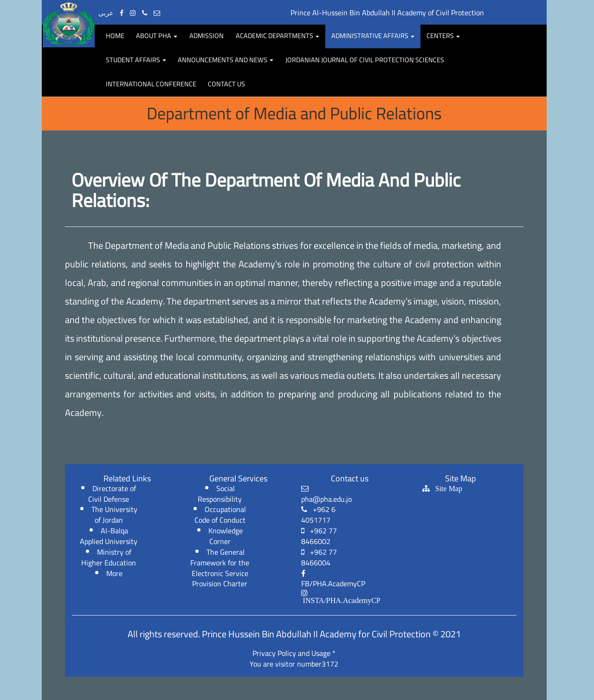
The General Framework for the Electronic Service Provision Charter (220, 568)
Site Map (446, 488)
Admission (207, 36)
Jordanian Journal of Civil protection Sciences (365, 60)
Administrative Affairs (373, 36)
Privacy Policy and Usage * (294, 653)
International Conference (151, 84)
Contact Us (226, 84)
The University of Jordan (114, 515)
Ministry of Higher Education (109, 557)
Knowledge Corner (226, 536)
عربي (106, 13)
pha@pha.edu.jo (326, 495)
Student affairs (136, 60)
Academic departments (278, 36)
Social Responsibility (220, 494)
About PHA (157, 36)
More (114, 573)
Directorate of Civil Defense (112, 494)
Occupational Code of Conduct (220, 515)
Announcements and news (226, 60)
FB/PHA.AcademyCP (333, 580)
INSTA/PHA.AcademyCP (341, 600)
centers (443, 36)
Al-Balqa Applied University (109, 536)
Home (115, 36)
